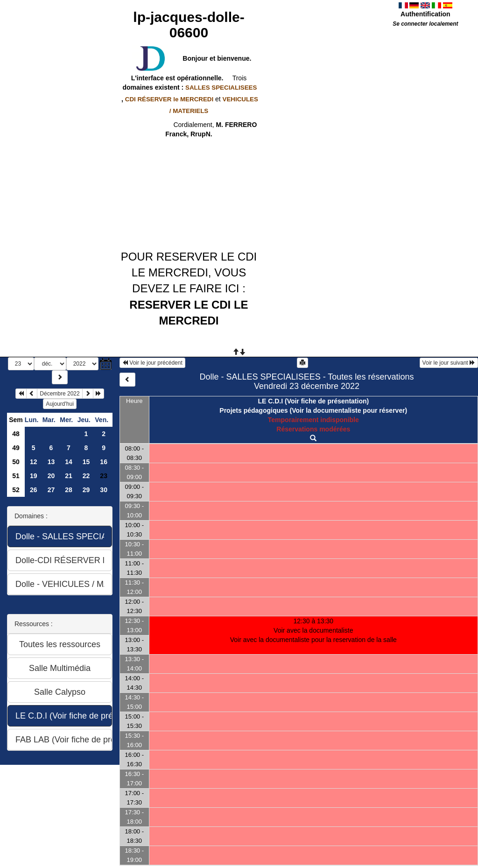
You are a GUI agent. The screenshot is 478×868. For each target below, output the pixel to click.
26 (34, 490)
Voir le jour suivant (449, 363)
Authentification (425, 14)
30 (104, 490)
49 (16, 448)
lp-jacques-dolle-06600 (189, 25)
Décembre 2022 (60, 394)
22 (86, 476)
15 (86, 462)
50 (16, 462)
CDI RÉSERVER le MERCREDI (169, 99)
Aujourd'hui (60, 404)
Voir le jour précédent (152, 363)
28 (69, 490)
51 (16, 476)
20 (51, 476)
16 (104, 462)
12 (34, 462)
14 (69, 462)
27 (51, 490)
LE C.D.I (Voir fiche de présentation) (313, 401)
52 (16, 490)
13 (51, 462)
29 (86, 490)
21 (69, 476)
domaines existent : (189, 87)
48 (16, 434)
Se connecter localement (425, 24)
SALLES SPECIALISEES (221, 88)
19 (34, 476)
